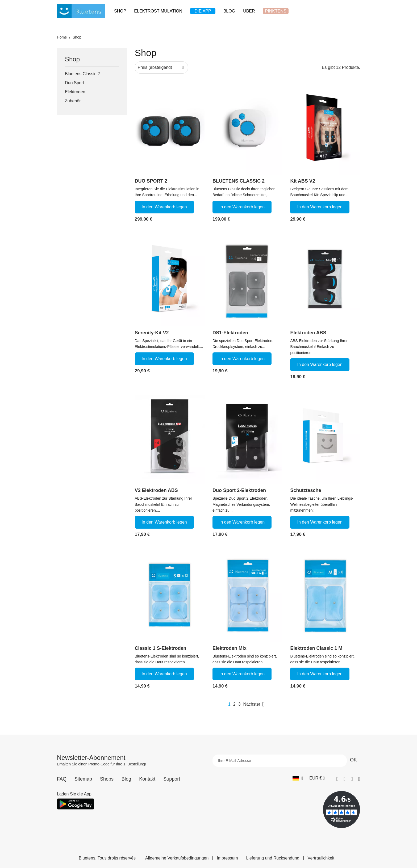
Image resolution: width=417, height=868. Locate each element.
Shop (72, 59)
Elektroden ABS (308, 333)
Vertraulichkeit (321, 858)
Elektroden (75, 92)
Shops (107, 779)
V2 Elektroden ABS (156, 490)
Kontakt (147, 779)
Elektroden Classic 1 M (316, 648)
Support (172, 779)
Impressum (227, 858)
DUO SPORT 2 (151, 181)
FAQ (62, 779)
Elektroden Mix (230, 648)
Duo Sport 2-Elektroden (239, 490)
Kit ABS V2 (303, 181)
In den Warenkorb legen (164, 207)
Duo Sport (74, 83)
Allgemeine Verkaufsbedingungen (177, 858)
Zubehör (73, 101)
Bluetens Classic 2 (82, 74)
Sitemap (83, 779)
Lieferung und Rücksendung (273, 858)
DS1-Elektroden (230, 333)
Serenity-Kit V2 (152, 333)
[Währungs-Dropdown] (317, 778)
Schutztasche (306, 490)
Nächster (255, 704)
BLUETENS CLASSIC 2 (239, 181)
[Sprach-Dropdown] (298, 778)
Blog (126, 779)
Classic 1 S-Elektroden (161, 648)
